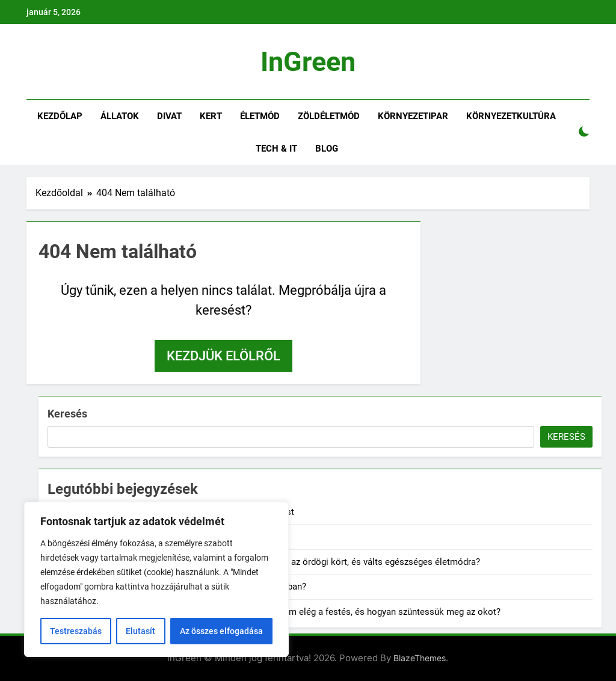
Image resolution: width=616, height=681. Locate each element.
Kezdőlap (60, 116)
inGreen (308, 62)
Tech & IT (276, 149)
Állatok (120, 116)
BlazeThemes (420, 658)
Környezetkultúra (511, 116)
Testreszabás (76, 631)
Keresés (67, 414)
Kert (211, 116)
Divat (169, 116)
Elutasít (140, 631)
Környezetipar (413, 116)
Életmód (260, 116)
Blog (327, 149)
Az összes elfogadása (221, 631)
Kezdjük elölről (223, 356)
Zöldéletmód (329, 116)
